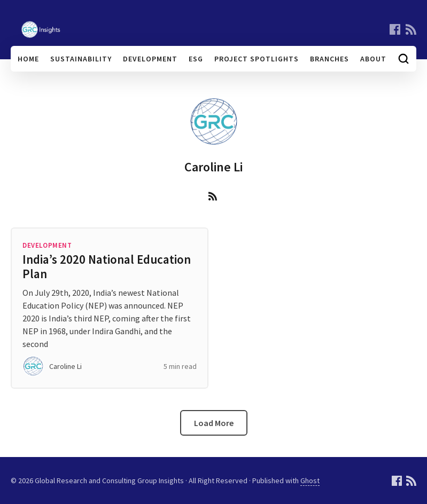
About (373, 59)
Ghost (310, 481)
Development (150, 59)
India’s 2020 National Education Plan (107, 266)
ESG (196, 59)
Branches (329, 59)
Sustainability (81, 59)
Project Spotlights (257, 59)
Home (28, 59)
